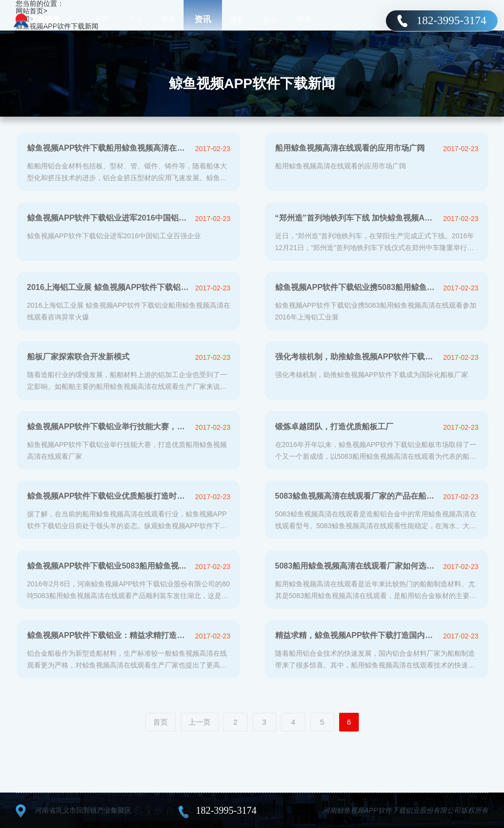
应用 (169, 20)
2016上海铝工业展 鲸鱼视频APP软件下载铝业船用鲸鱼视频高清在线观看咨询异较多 (109, 287)
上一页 (200, 722)
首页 (101, 20)
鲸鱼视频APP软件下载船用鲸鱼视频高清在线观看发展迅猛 (109, 148)
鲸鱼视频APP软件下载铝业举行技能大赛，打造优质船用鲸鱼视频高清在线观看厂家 (109, 427)
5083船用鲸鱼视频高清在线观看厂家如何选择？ (357, 566)
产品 (135, 20)
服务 (237, 20)
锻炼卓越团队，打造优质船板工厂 (334, 427)
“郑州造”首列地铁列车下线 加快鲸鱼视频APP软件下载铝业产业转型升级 (357, 218)
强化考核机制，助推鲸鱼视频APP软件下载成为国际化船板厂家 (357, 357)
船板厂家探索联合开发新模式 (78, 357)
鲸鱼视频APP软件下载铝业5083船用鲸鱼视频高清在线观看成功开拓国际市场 (109, 566)
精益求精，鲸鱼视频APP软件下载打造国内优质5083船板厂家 (357, 635)
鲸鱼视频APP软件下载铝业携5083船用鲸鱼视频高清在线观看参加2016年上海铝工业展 (357, 287)
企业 (270, 20)
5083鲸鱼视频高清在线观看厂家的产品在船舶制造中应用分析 (357, 496)
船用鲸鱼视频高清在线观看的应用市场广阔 (350, 148)
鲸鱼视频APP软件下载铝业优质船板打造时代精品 (109, 496)
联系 (304, 20)
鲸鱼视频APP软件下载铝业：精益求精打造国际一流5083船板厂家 (109, 635)
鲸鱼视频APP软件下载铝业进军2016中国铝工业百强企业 (109, 218)
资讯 (203, 19)
